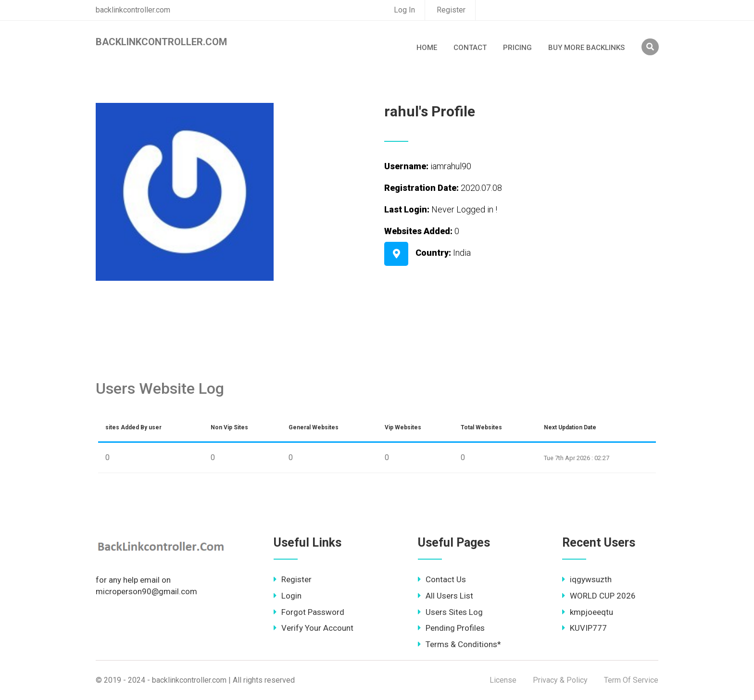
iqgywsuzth (587, 579)
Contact (470, 48)
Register (451, 10)
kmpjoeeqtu (588, 612)
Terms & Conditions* (459, 644)
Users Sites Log (450, 612)
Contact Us (442, 579)
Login (288, 596)
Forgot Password (309, 612)
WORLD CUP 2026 (599, 596)
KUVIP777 (584, 628)
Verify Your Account (314, 628)
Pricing (517, 48)
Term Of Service (631, 680)
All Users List (446, 596)
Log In (404, 10)
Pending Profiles (451, 628)
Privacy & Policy (560, 680)
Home (427, 48)
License (503, 680)
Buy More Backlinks (586, 48)
